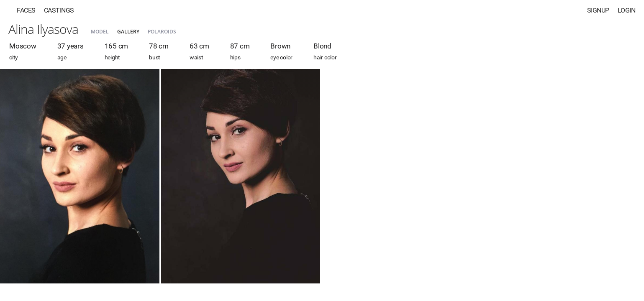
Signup (598, 10)
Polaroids (162, 32)
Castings (59, 10)
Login (627, 10)
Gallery (128, 32)
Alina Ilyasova (43, 29)
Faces (26, 10)
